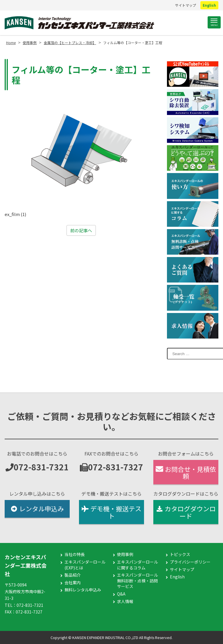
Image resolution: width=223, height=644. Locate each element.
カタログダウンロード (186, 512)
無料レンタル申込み (83, 590)
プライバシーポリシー (190, 562)
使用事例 (125, 554)
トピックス (180, 554)
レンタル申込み (37, 508)
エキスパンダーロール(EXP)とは (85, 565)
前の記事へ (81, 230)
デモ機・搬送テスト (111, 512)
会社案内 (73, 583)
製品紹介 (73, 575)
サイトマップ (186, 5)
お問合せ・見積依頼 (186, 472)
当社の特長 (75, 554)
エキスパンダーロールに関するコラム (137, 565)
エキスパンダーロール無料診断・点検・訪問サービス (137, 581)
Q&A (121, 594)
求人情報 (125, 601)
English (209, 5)
